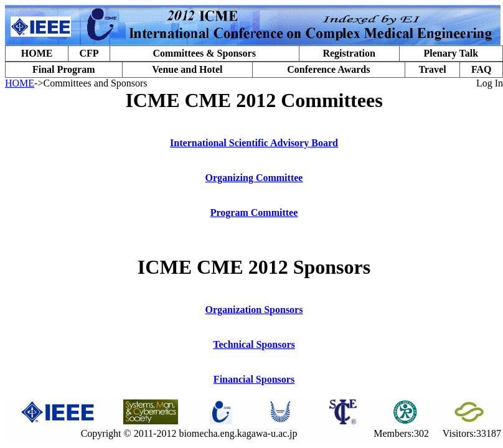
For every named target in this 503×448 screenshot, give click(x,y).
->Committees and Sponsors (91, 83)
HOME (37, 53)
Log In (490, 83)
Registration (349, 53)
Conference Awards (328, 69)
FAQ (482, 69)
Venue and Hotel (187, 69)
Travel (432, 69)
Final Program (64, 69)
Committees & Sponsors (204, 53)
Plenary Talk (451, 53)
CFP (89, 53)
